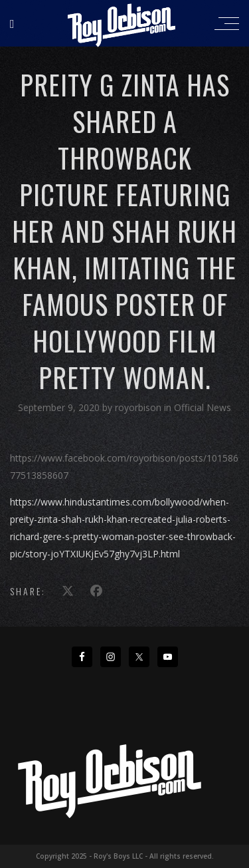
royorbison (139, 407)
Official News (203, 407)
